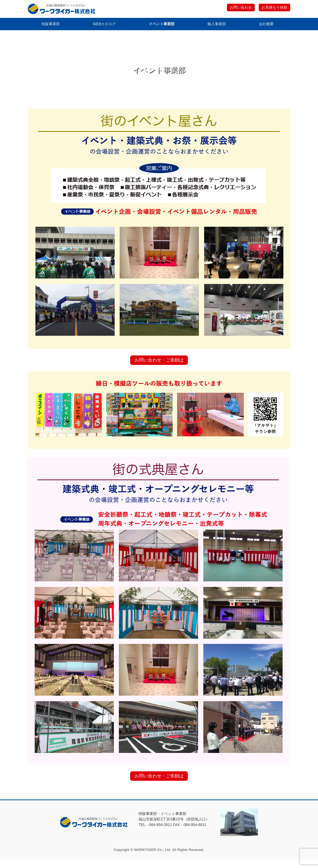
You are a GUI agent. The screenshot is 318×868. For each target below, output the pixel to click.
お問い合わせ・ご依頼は (159, 364)
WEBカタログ (104, 25)
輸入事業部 (217, 25)
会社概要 (267, 25)
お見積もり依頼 (273, 8)
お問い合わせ (237, 8)
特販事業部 (50, 25)
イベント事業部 (162, 25)
